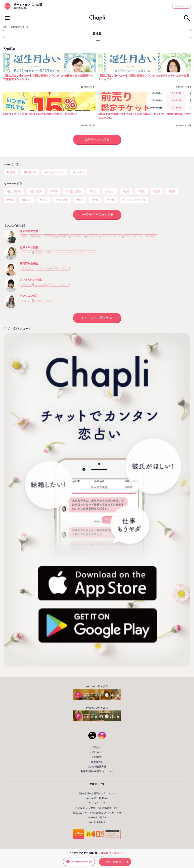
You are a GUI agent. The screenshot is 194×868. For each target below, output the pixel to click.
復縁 (157, 191)
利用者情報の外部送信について (97, 771)
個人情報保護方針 (97, 767)
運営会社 (97, 747)
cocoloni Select (97, 822)
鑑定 (13, 172)
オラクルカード (133, 236)
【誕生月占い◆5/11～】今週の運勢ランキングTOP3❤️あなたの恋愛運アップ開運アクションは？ (48, 78)
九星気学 (49, 236)
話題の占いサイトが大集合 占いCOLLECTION (97, 813)
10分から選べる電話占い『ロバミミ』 (97, 793)
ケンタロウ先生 (29, 296)
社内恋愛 (63, 200)
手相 (49, 252)
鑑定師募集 (97, 762)
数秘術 (39, 252)
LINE (44, 200)
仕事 (96, 200)
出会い (27, 200)
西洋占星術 (27, 269)
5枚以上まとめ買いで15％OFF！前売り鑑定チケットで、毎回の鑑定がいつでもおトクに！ (145, 116)
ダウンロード (182, 6)
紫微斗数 (63, 236)
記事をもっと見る (97, 139)
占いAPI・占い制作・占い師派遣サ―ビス (97, 808)
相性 (142, 191)
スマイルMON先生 (31, 280)
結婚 (127, 191)
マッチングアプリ (135, 200)
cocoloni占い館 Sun (97, 817)
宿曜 (24, 236)
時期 (55, 191)
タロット (93, 236)
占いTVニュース (97, 803)
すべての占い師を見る (97, 318)
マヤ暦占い (78, 236)
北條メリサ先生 (29, 247)
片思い (110, 191)
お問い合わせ (97, 752)
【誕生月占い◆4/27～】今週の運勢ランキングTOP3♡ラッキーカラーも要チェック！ (144, 78)
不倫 (111, 200)
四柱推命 (35, 236)
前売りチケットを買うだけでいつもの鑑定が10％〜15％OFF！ (41, 114)
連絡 (173, 191)
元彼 (11, 200)
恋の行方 (37, 191)
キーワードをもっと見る (97, 215)
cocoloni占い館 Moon (97, 798)
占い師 (32, 172)
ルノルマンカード (111, 236)
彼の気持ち (15, 191)
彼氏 (94, 191)
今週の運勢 (74, 191)
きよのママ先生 (29, 231)
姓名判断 (151, 236)
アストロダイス (60, 285)
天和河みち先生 (29, 264)
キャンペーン (57, 172)
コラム (80, 172)
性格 (81, 200)
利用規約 (97, 757)
